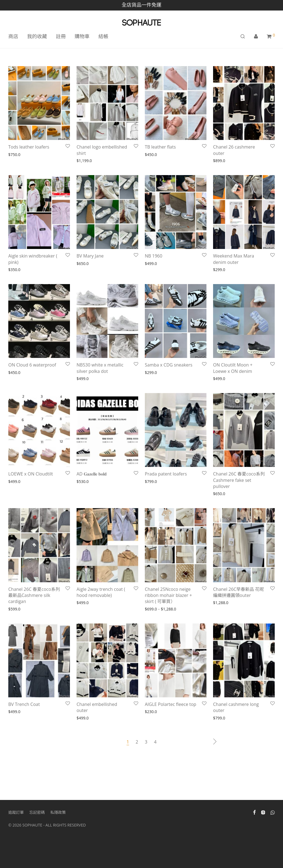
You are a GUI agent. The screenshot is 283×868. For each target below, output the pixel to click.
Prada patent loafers (166, 474)
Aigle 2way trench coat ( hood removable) (101, 592)
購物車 (82, 36)
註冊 (61, 36)
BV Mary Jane (90, 256)
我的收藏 (37, 36)
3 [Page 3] (146, 742)
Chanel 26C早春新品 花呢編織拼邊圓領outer (239, 592)
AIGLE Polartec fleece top (171, 704)
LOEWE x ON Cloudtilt (31, 474)
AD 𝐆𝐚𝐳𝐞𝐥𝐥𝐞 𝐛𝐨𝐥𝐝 (92, 474)
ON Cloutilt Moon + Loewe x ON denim (233, 368)
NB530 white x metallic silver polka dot (100, 368)
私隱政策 (58, 812)
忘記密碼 (37, 812)
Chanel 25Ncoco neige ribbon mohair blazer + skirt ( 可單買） (168, 595)
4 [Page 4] (155, 742)
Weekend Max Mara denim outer (234, 259)
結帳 (103, 36)
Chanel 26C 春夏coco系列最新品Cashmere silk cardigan (34, 595)
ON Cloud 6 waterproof (32, 365)
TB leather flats (160, 147)
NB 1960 (154, 256)
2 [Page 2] (137, 742)
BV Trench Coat (24, 704)
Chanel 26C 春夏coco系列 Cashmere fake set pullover (239, 480)
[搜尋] (243, 36)
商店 (13, 36)
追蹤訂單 (16, 812)
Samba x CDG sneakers (169, 365)
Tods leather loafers (29, 147)
